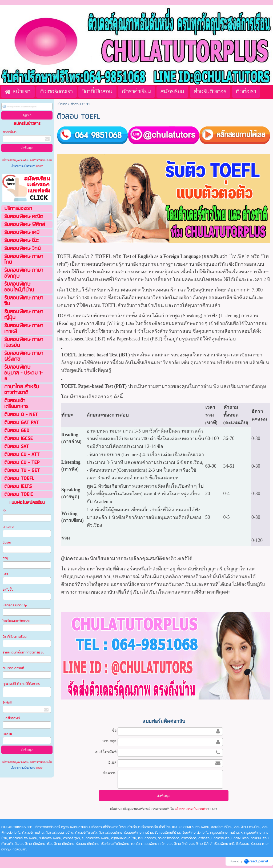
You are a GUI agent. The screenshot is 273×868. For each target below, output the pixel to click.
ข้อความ (110, 773)
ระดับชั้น (8, 590)
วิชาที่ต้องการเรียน (15, 637)
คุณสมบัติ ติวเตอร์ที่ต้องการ (21, 684)
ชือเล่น (7, 543)
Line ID (8, 734)
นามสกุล (8, 527)
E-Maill (7, 703)
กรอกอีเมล (10, 132)
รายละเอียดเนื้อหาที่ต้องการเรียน (24, 653)
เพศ (5, 574)
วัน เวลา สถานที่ (14, 668)
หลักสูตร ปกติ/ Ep (15, 605)
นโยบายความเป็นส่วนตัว (23, 166)
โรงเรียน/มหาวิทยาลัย (16, 621)
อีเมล (112, 762)
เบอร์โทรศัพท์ (11, 718)
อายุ (5, 558)
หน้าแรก (62, 104)
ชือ (5, 511)
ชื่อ (114, 730)
